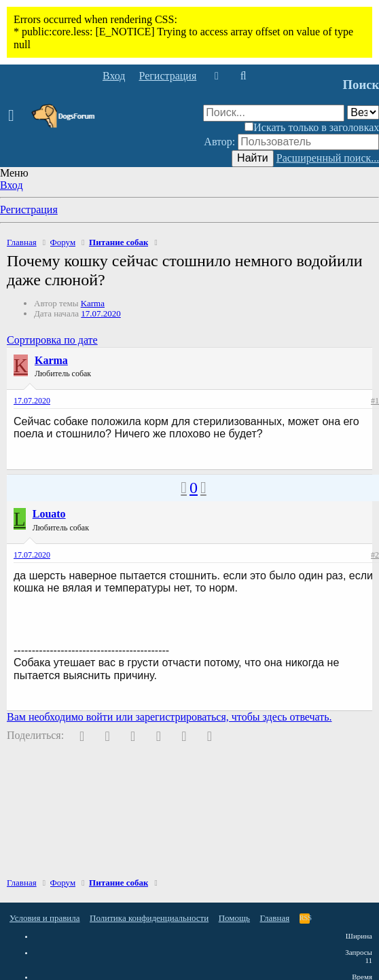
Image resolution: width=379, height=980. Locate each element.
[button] (15, 116)
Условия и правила (45, 918)
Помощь (234, 918)
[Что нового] (216, 76)
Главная (275, 918)
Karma (93, 303)
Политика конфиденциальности (149, 918)
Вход (12, 185)
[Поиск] (243, 76)
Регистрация (29, 210)
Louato (49, 514)
